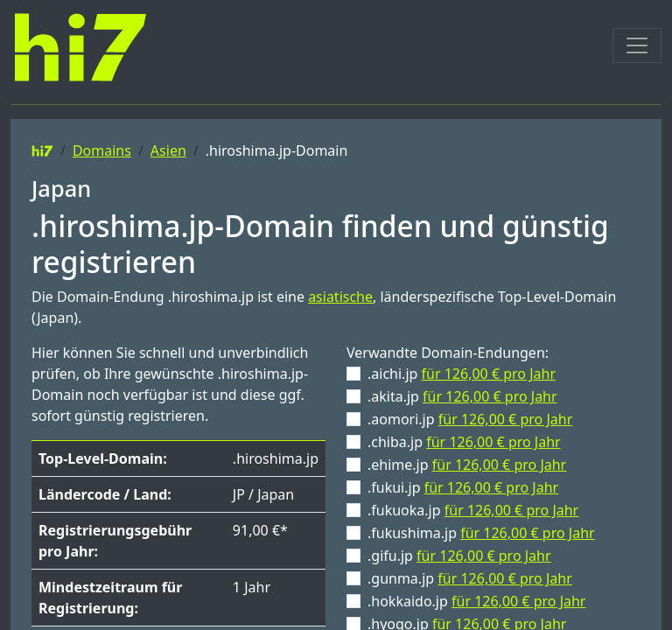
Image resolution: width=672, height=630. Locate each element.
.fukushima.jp (481, 533)
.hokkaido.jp (476, 601)
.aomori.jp (470, 419)
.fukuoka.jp (473, 510)
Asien (168, 150)
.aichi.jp (462, 374)
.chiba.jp (464, 442)
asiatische (340, 297)
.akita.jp (462, 396)
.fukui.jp (463, 487)
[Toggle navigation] (637, 45)
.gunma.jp (470, 578)
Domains (102, 150)
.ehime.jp (467, 465)
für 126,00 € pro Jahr (489, 374)
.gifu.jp (459, 556)
